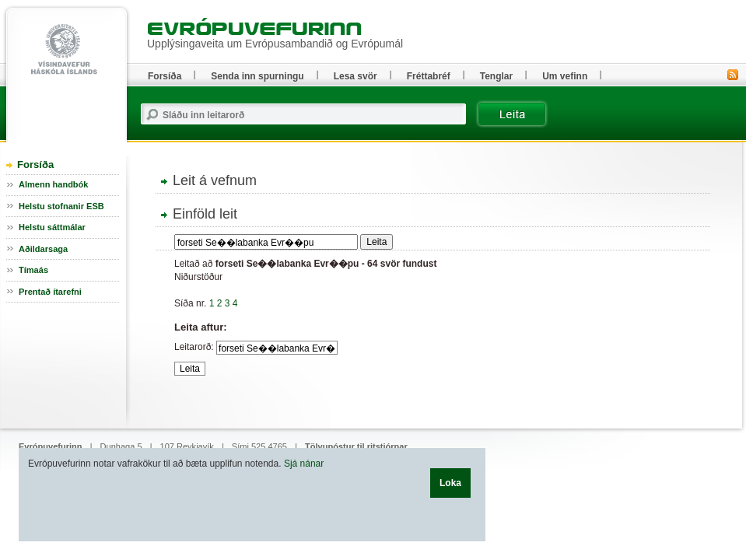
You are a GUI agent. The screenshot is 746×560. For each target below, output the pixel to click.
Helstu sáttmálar (52, 227)
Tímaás (33, 270)
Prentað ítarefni (50, 292)
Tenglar (496, 76)
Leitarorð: (194, 347)
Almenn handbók (53, 184)
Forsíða (35, 164)
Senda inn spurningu (257, 76)
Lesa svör (355, 76)
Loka (450, 483)
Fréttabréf (429, 76)
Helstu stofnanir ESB (61, 206)
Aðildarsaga (43, 249)
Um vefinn (565, 76)
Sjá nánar (304, 464)
